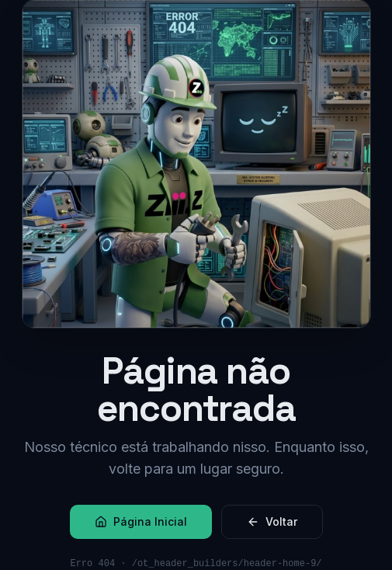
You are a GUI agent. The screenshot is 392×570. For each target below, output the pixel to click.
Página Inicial (141, 521)
